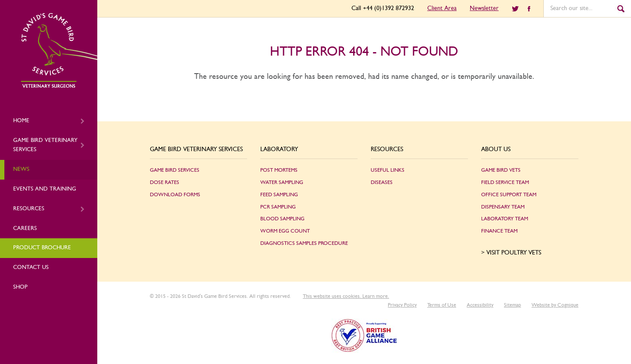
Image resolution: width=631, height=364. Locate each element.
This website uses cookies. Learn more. (346, 296)
